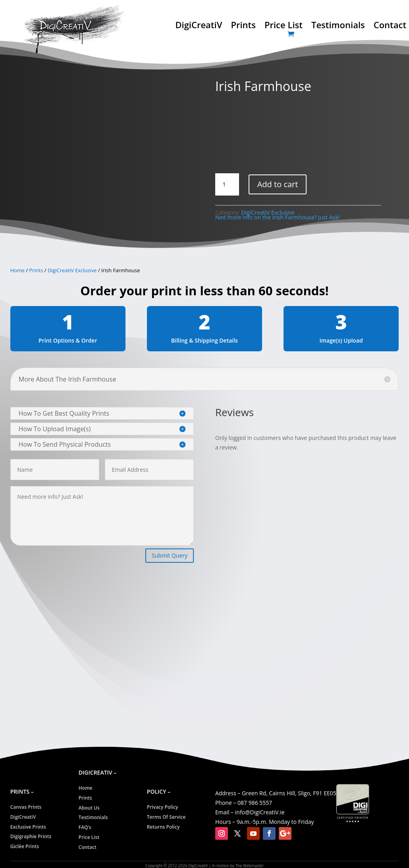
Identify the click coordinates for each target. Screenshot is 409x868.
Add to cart (278, 184)
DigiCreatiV (199, 26)
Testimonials (338, 26)
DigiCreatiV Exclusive (72, 270)
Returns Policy (163, 827)
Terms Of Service (166, 817)
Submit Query (170, 555)
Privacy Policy (163, 807)
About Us (89, 808)
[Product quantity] (227, 184)
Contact (390, 26)
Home (17, 270)
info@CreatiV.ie (260, 812)
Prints (243, 26)
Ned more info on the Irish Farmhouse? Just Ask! (278, 217)
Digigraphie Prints (31, 836)
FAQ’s (85, 827)
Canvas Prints (26, 807)
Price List (284, 26)
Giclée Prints (25, 846)
